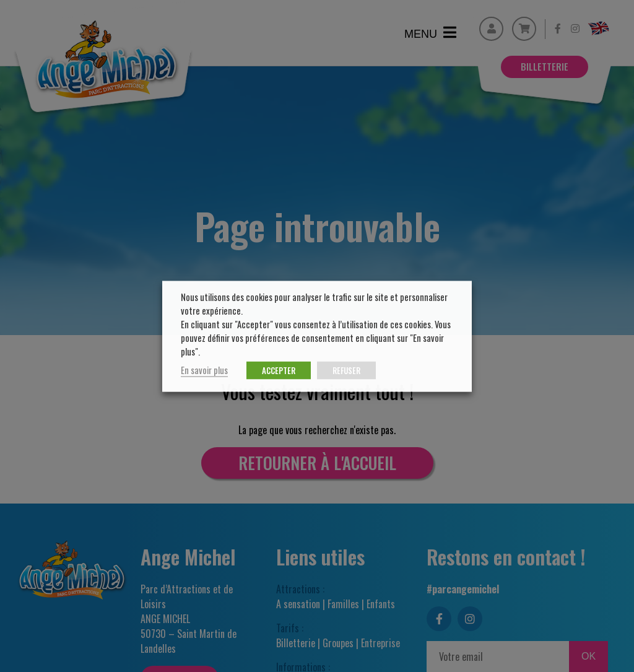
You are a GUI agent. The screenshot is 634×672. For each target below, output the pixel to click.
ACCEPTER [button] (279, 370)
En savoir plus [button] (204, 369)
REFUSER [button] (346, 370)
